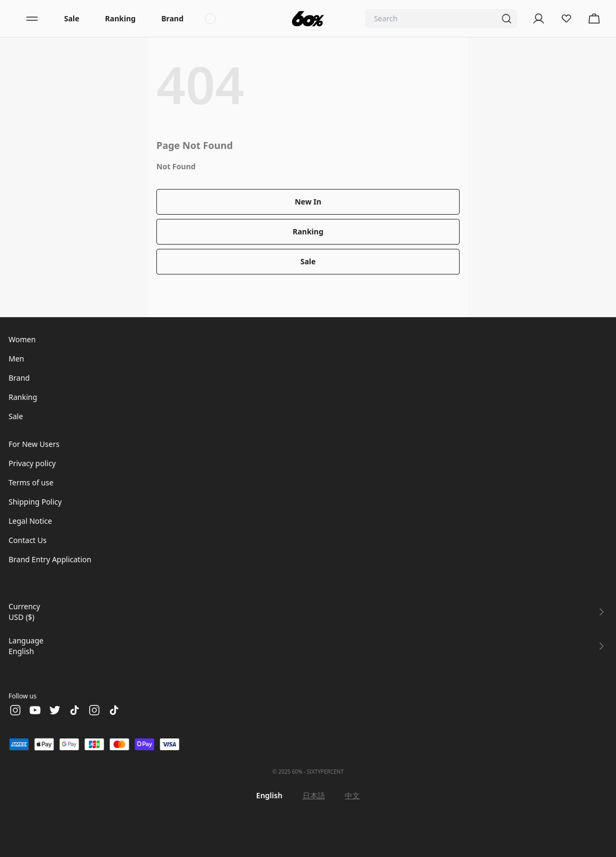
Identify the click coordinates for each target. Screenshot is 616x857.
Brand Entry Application (50, 559)
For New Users (34, 444)
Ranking (120, 18)
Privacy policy (32, 463)
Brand (172, 18)
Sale (72, 18)
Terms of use (31, 482)
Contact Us (27, 540)
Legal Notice (30, 521)
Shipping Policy (35, 502)
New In (308, 202)
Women (22, 339)
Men (16, 359)
